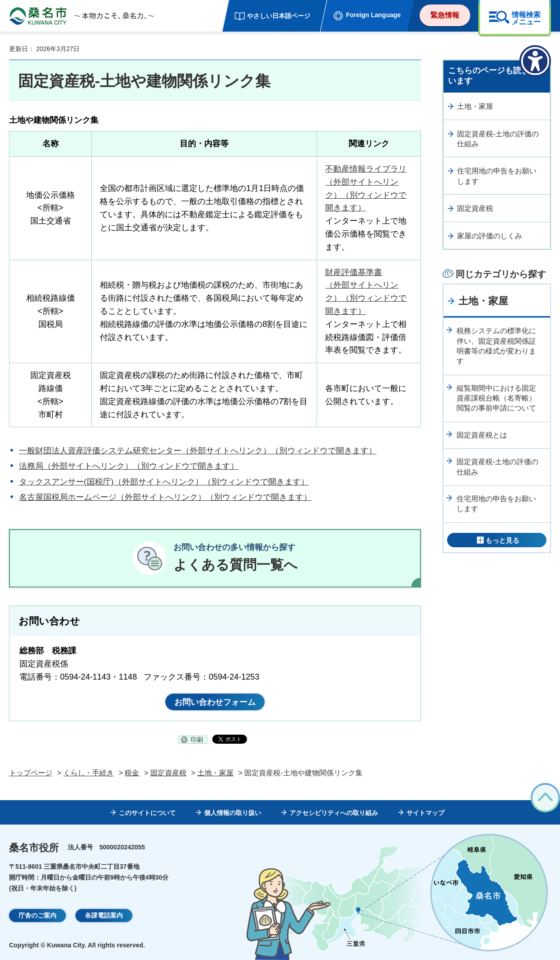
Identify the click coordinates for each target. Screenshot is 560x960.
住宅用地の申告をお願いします (497, 176)
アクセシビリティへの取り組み (334, 813)
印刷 (197, 740)
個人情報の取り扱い (233, 813)
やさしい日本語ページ (279, 16)
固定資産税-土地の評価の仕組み (498, 139)
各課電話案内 (104, 915)
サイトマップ (425, 813)
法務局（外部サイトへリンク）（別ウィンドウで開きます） (129, 466)
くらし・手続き (89, 773)
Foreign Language (373, 15)
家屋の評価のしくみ (490, 236)
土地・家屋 (475, 106)
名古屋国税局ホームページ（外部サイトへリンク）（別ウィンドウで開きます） (165, 497)
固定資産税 (475, 208)
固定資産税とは (482, 435)
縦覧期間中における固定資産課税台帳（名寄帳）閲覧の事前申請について (496, 398)
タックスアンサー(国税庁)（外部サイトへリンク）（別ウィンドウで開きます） (164, 482)
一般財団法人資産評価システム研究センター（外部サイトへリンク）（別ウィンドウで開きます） (198, 451)
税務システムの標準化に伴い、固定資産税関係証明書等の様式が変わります (496, 346)
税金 (132, 773)
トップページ (31, 773)
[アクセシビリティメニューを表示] (535, 61)
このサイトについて (147, 813)
